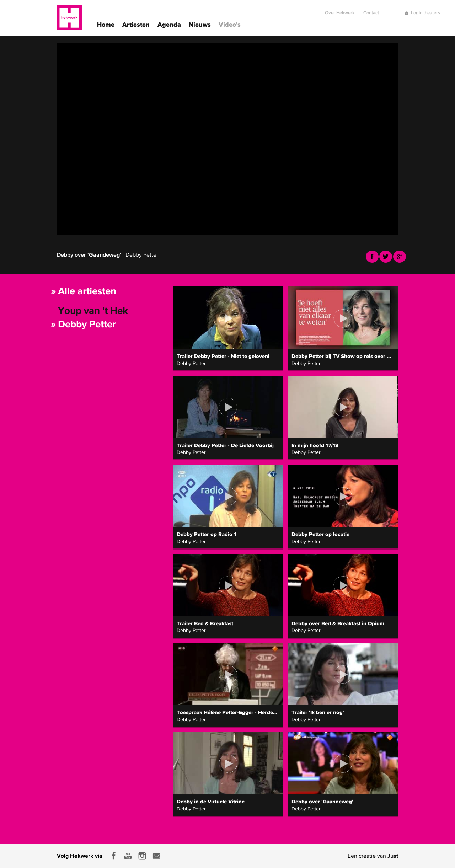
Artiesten (136, 24)
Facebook (372, 257)
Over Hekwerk (340, 10)
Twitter (386, 257)
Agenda (169, 24)
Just (393, 856)
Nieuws (200, 24)
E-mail (156, 856)
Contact (371, 10)
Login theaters (425, 10)
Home (106, 24)
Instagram (142, 856)
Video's (230, 24)
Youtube (400, 257)
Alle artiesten (87, 291)
